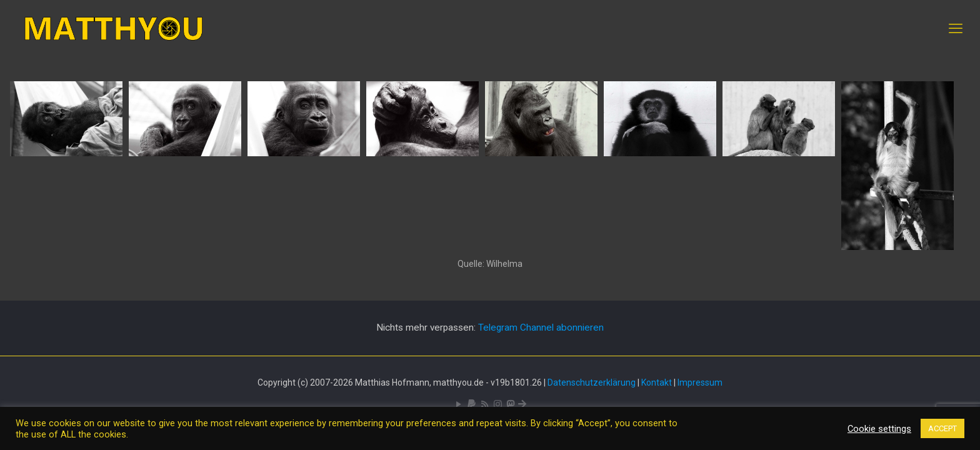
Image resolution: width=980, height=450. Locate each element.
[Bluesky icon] (522, 404)
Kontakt (657, 382)
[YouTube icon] (458, 404)
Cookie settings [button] (879, 429)
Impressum (700, 382)
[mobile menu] (956, 29)
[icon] (472, 404)
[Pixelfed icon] (498, 404)
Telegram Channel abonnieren (541, 327)
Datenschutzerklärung (592, 382)
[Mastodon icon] (510, 404)
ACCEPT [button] (942, 428)
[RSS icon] (485, 404)
